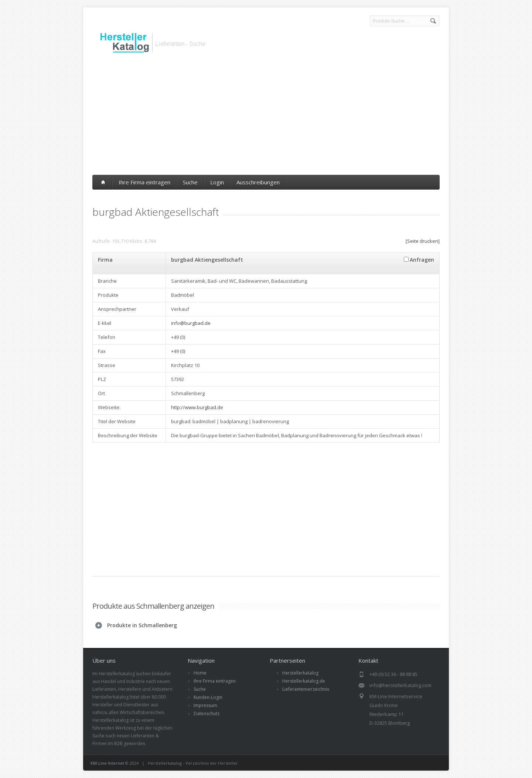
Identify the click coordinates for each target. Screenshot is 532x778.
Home (200, 673)
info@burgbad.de (191, 323)
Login (217, 182)
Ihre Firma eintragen (144, 182)
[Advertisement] (266, 116)
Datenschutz (207, 714)
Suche (190, 182)
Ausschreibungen (258, 182)
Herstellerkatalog (300, 673)
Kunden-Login (208, 697)
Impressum (205, 705)
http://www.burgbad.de (197, 407)
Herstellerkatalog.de (304, 681)
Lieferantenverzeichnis (306, 689)
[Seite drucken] (423, 241)
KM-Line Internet (107, 763)
